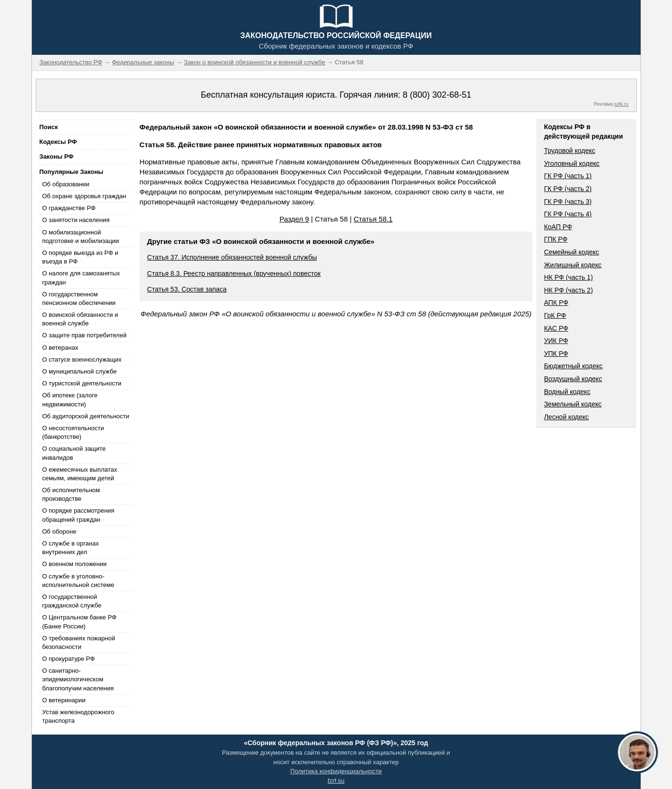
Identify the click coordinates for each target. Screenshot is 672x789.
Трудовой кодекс (570, 151)
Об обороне (60, 531)
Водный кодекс (567, 392)
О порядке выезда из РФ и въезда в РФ (80, 257)
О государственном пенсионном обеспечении (79, 298)
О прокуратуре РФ (69, 659)
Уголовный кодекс (572, 163)
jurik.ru (621, 104)
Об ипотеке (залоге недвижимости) (70, 400)
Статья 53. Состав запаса (187, 289)
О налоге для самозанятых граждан (81, 278)
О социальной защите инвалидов (74, 453)
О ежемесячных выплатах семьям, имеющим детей (80, 474)
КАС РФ (556, 328)
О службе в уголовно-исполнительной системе (79, 581)
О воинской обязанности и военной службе (80, 319)
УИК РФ (556, 341)
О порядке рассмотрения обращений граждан (79, 515)
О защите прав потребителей (85, 335)
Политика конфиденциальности (336, 771)
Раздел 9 (294, 219)
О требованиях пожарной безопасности (79, 642)
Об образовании (66, 184)
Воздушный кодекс (573, 379)
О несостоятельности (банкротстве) (73, 432)
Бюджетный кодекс (573, 366)
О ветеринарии (64, 700)
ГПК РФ (556, 239)
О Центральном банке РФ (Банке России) (80, 622)
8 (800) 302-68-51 (437, 95)
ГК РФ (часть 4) (568, 214)
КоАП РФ (558, 227)
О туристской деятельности (82, 383)
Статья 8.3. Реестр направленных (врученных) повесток (234, 273)
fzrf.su (336, 781)
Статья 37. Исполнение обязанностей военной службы (232, 257)
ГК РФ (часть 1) (568, 176)
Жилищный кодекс (573, 265)
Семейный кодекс (572, 252)
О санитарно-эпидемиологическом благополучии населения (78, 679)
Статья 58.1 (373, 219)
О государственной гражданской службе (72, 601)
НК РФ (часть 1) (568, 277)
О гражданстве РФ (69, 208)
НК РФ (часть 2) (568, 290)
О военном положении (75, 564)
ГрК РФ (555, 315)
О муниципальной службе (80, 371)
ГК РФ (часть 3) (568, 202)
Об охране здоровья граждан (84, 196)
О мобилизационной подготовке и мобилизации (81, 237)
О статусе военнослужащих (82, 359)
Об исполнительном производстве (71, 494)
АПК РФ (556, 303)
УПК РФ (556, 354)
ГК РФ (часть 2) (568, 189)
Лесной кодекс (566, 417)
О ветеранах (60, 348)
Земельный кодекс (573, 404)
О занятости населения (76, 220)
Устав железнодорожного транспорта (78, 716)
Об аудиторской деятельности (86, 416)
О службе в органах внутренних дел (71, 548)
